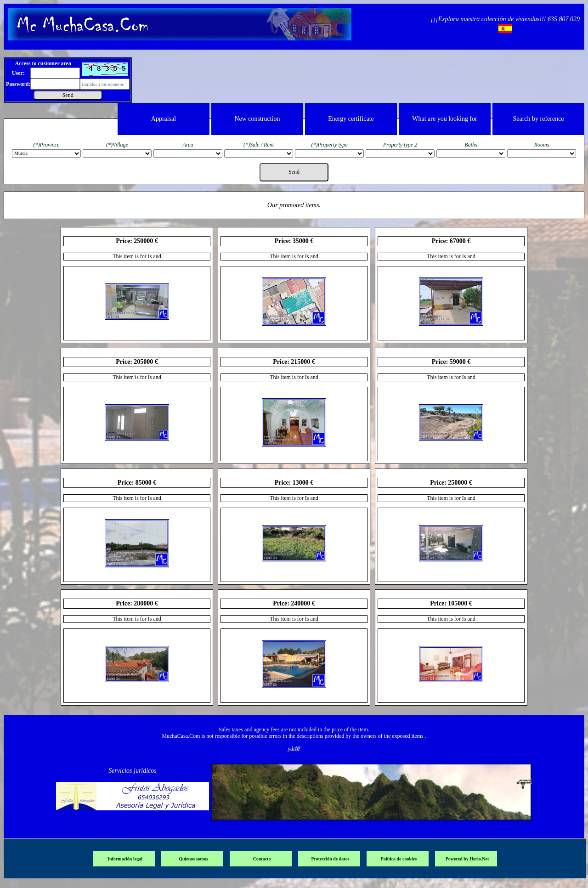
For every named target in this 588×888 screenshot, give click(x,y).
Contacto (262, 859)
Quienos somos (193, 859)
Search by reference (538, 119)
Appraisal (164, 119)
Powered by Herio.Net (467, 859)
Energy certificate (351, 119)
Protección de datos (330, 859)
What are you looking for (445, 119)
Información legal (125, 859)
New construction (257, 119)
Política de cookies (399, 859)
